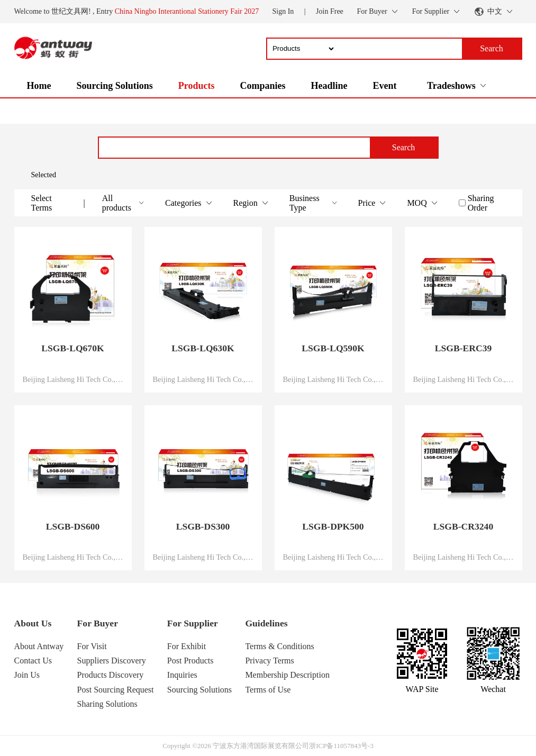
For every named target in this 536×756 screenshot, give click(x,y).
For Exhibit (187, 646)
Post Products (190, 661)
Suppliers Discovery (112, 661)
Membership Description (287, 675)
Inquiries (182, 675)
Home (39, 86)
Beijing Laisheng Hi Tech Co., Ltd (73, 379)
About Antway (39, 646)
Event (384, 86)
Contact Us (33, 661)
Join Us (27, 675)
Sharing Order (481, 203)
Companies (262, 86)
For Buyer (98, 623)
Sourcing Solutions (114, 86)
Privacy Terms (269, 661)
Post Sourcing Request (116, 690)
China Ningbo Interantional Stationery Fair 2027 (187, 11)
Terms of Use (268, 690)
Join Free (330, 11)
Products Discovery (111, 675)
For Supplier (193, 623)
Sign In (283, 11)
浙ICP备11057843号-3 (341, 746)
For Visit (92, 646)
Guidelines (266, 623)
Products (197, 86)
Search (404, 147)
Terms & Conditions (279, 646)
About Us (33, 623)
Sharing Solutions (107, 704)
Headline (329, 86)
